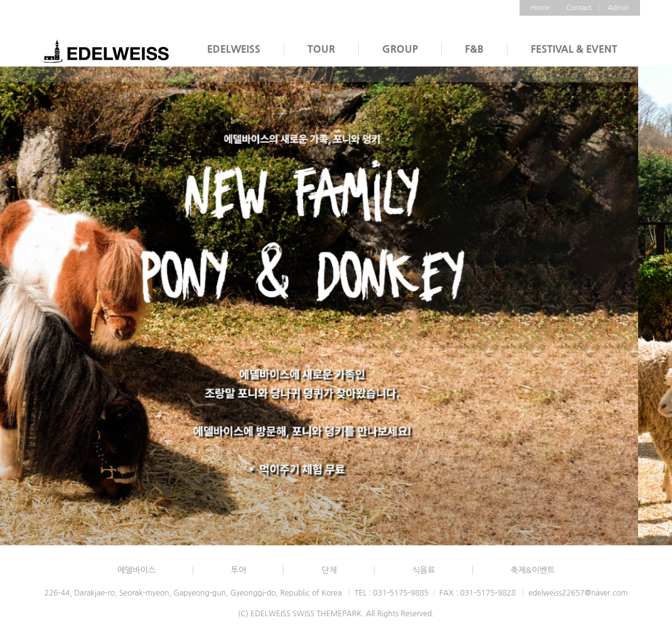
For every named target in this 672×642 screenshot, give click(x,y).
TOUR (321, 49)
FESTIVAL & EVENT (574, 49)
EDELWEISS (234, 49)
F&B (474, 49)
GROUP (400, 49)
